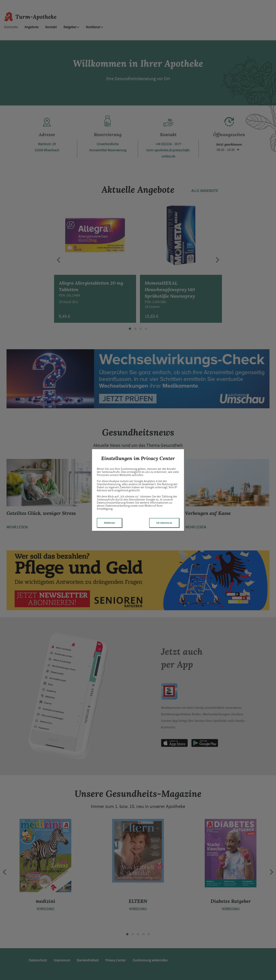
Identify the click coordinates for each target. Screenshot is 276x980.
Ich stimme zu (164, 523)
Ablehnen (109, 523)
